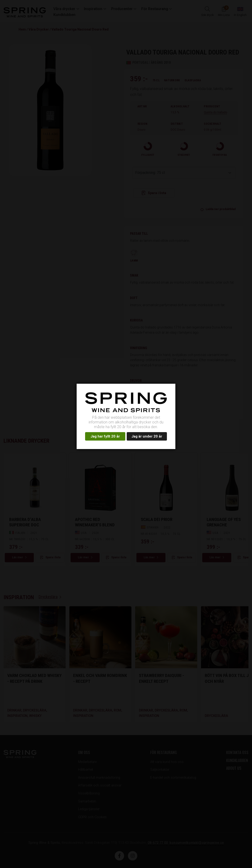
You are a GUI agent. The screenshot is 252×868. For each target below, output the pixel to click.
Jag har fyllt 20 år (105, 436)
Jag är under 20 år (147, 436)
